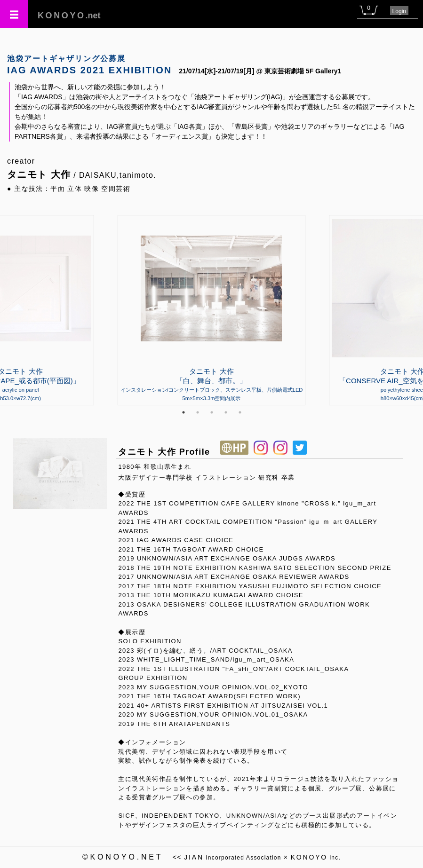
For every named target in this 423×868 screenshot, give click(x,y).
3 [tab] (212, 412)
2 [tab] (198, 412)
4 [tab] (226, 412)
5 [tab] (240, 412)
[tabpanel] (212, 310)
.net (69, 16)
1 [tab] (184, 412)
